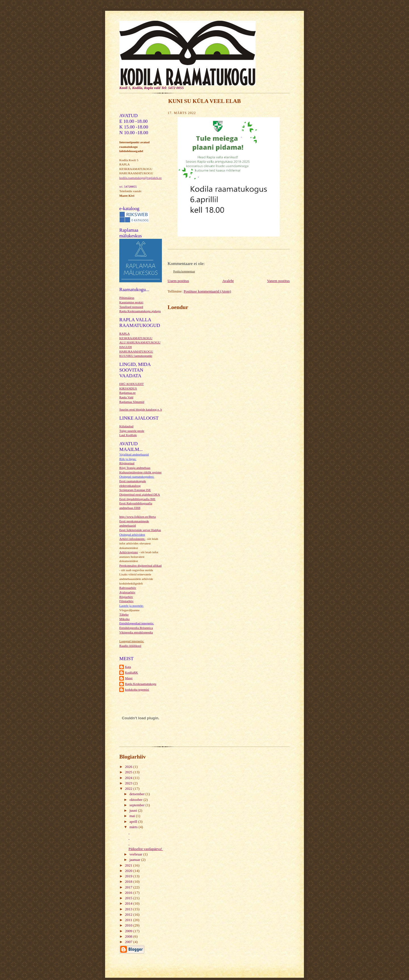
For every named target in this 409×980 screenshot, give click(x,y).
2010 (129, 925)
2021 (129, 865)
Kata (128, 667)
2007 (129, 942)
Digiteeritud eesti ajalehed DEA (140, 494)
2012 (129, 914)
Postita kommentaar (184, 271)
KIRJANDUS (128, 388)
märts (134, 827)
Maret (129, 678)
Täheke (124, 614)
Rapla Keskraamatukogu (141, 684)
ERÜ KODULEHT (132, 384)
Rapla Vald (126, 397)
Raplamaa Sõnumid (132, 402)
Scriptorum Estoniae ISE (135, 490)
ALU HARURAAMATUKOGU (140, 342)
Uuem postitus (178, 281)
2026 (129, 767)
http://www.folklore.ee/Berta (137, 517)
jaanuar (135, 860)
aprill (134, 821)
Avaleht (228, 281)
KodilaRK (132, 672)
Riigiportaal (127, 463)
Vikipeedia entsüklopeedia (136, 632)
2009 (129, 931)
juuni (134, 810)
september (138, 805)
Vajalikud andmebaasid (134, 454)
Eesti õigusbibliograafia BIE (137, 499)
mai (133, 816)
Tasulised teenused (131, 307)
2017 (129, 887)
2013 (129, 909)
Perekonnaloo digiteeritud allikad (140, 565)
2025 (129, 772)
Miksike (125, 619)
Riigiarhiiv (126, 597)
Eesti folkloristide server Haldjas (140, 530)
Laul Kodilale (128, 435)
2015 (129, 898)
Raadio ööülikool (130, 646)
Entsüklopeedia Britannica (136, 628)
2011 (129, 920)
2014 (129, 903)
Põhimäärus (127, 298)
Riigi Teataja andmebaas (135, 468)
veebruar (136, 854)
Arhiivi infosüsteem (132, 539)
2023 (129, 783)
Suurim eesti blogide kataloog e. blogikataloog (148, 409)
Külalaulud (126, 426)
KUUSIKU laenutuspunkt (136, 356)
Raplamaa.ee (127, 393)
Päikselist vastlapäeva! (146, 849)
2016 (129, 893)
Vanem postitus (278, 281)
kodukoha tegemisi (137, 689)
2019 (129, 876)
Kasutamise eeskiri (131, 302)
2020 (129, 871)
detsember (138, 794)
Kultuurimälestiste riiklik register (140, 472)
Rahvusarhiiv (128, 588)
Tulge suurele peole (132, 431)
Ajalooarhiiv (127, 592)
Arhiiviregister (129, 552)
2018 (129, 881)
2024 (129, 778)
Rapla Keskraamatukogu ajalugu (140, 311)
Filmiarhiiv (126, 601)
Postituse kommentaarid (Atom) (207, 291)
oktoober (136, 800)
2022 (129, 789)
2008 (129, 936)
